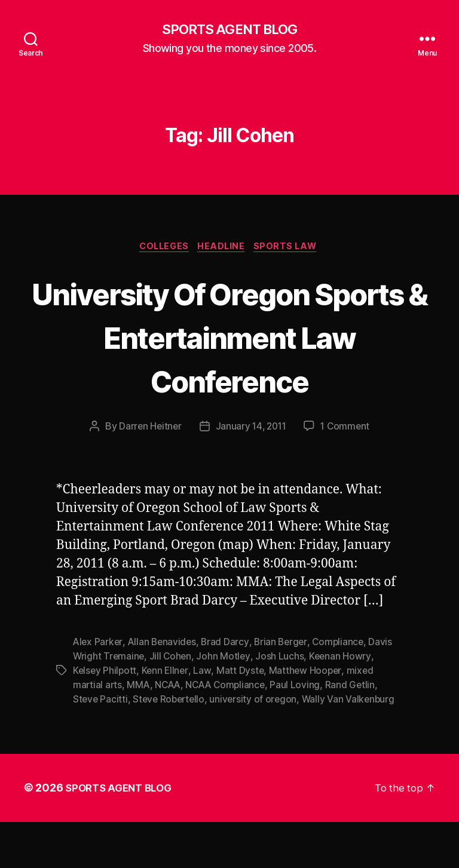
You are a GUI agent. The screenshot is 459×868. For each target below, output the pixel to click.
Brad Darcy (228, 688)
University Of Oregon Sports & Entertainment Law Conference (229, 360)
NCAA (170, 731)
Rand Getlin (357, 731)
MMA (140, 731)
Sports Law (292, 249)
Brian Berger (285, 688)
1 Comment (348, 473)
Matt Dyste (243, 717)
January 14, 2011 (251, 473)
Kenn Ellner (167, 717)
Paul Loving (302, 731)
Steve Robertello (172, 746)
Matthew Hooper (308, 717)
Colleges (161, 249)
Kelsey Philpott (105, 717)
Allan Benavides (164, 688)
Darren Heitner (147, 473)
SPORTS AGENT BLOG (229, 30)
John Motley (226, 703)
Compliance (344, 688)
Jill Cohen (172, 703)
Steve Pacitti (101, 746)
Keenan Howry (343, 703)
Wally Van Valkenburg (354, 746)
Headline (223, 249)
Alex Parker (98, 688)
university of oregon (258, 746)
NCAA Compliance (230, 731)
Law (205, 717)
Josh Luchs (282, 703)
